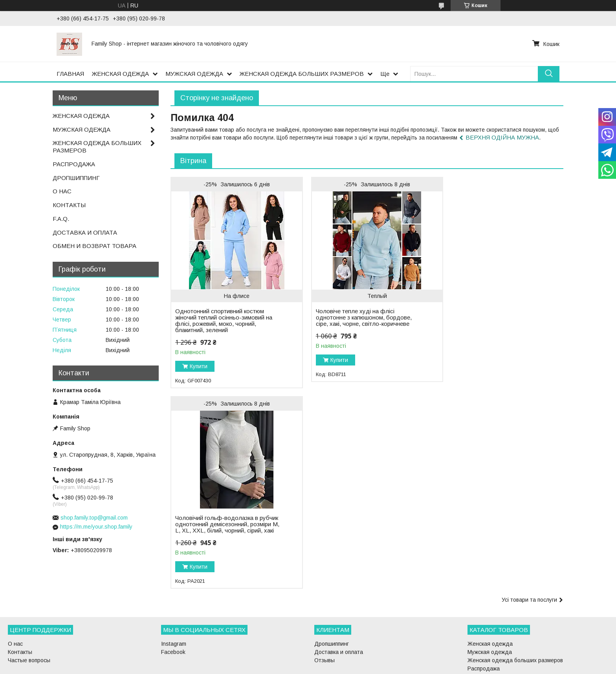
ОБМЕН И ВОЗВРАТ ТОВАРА (94, 246)
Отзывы (324, 623)
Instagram (174, 606)
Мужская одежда (490, 615)
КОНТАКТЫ (69, 205)
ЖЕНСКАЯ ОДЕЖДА (120, 74)
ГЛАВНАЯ (70, 74)
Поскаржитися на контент (292, 667)
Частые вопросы (29, 623)
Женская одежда (490, 606)
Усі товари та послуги (529, 399)
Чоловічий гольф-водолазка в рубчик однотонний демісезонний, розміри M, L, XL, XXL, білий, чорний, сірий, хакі (489, 308)
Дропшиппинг (332, 606)
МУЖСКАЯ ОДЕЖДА (194, 74)
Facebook (173, 615)
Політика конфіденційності (353, 667)
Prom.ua (345, 659)
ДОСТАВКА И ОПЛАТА (85, 232)
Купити (199, 366)
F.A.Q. (61, 219)
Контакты (20, 615)
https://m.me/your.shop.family (96, 527)
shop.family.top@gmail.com (94, 518)
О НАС (62, 191)
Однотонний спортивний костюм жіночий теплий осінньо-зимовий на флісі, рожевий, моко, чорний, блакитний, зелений (224, 321)
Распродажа (484, 631)
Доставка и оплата (339, 615)
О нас (15, 606)
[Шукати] (549, 74)
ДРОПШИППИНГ (76, 178)
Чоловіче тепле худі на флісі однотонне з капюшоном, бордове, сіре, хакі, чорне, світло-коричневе (357, 318)
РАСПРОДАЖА (74, 164)
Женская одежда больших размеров (515, 623)
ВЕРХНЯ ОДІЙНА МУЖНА (502, 137)
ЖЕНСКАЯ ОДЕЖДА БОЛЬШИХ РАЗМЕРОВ (302, 74)
